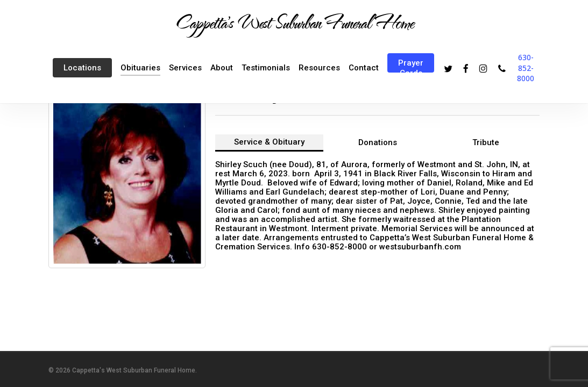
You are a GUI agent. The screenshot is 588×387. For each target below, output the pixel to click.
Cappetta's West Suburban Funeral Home (294, 22)
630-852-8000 (526, 68)
